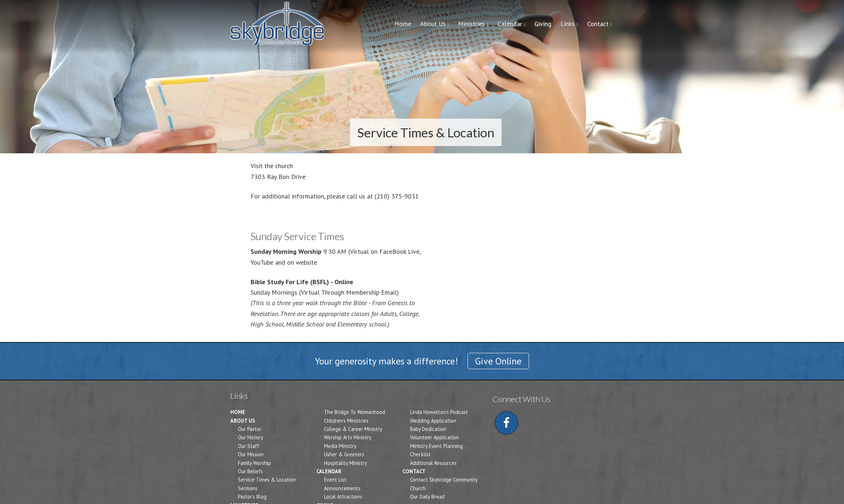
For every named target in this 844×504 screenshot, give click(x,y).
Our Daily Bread (427, 497)
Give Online (498, 361)
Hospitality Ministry (346, 463)
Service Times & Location (267, 480)
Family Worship (254, 463)
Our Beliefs (250, 471)
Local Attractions (343, 497)
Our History (251, 437)
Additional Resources (433, 463)
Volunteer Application (434, 437)
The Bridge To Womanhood (355, 412)
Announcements (342, 488)
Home (238, 412)
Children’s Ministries (346, 421)
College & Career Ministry (353, 429)
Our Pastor (250, 429)
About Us (243, 421)
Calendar (329, 471)
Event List (335, 480)
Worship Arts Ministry (348, 437)
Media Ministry (340, 446)
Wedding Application (433, 421)
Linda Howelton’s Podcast (439, 412)
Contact (414, 471)
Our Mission (251, 454)
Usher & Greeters (344, 454)
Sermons (248, 488)
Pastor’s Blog (252, 497)
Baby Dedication (428, 429)
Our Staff (249, 446)
